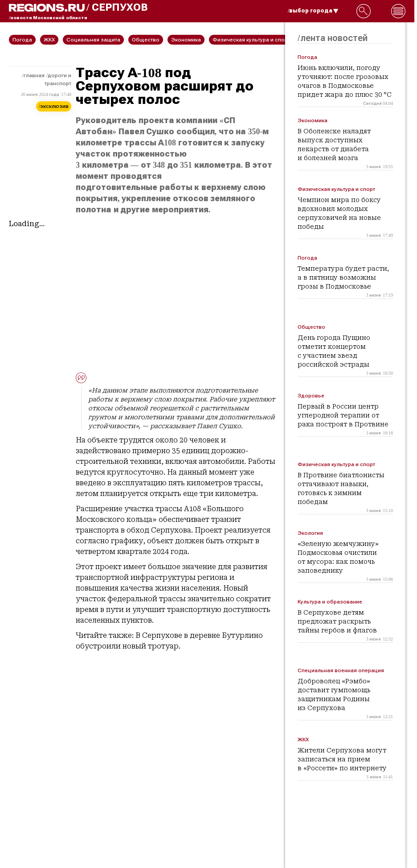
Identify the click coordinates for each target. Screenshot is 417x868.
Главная (34, 75)
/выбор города (313, 11)
